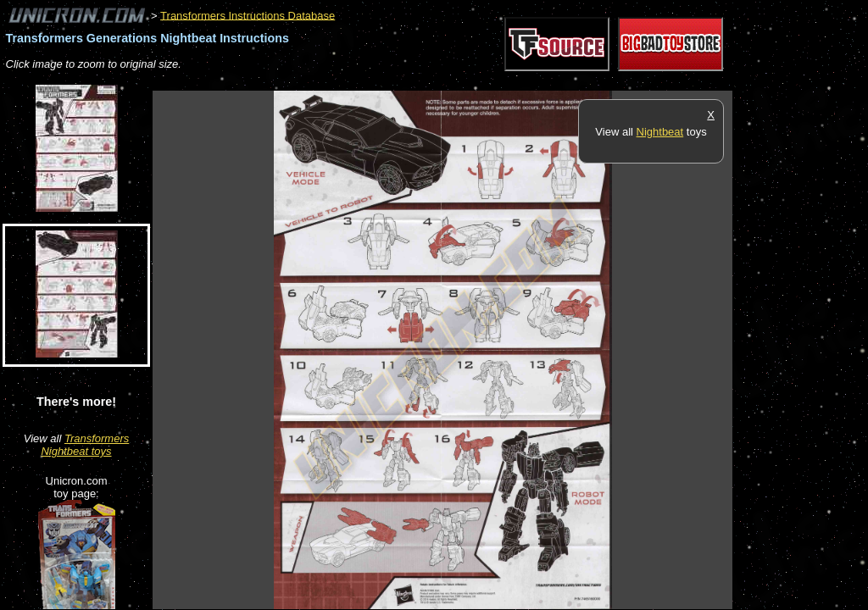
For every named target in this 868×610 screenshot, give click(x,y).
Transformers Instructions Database (248, 15)
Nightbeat (660, 132)
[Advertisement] (461, 82)
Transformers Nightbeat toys (85, 445)
